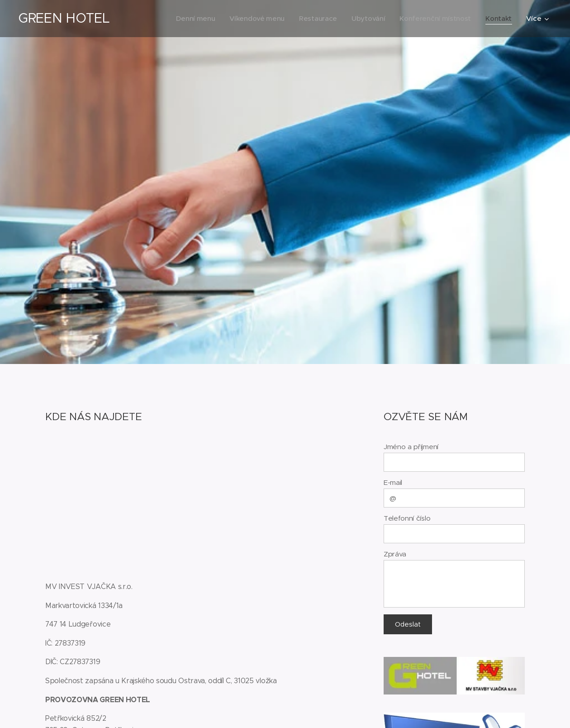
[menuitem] (189, 19)
